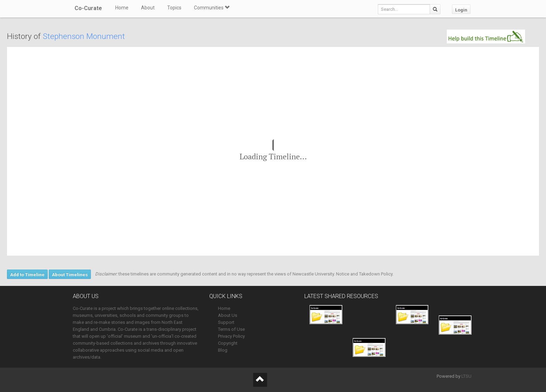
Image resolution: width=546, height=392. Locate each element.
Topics (174, 8)
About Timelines (70, 275)
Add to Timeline (27, 275)
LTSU (466, 376)
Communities (212, 8)
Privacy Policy (231, 336)
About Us (228, 315)
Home (122, 8)
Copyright (228, 343)
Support (226, 322)
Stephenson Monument (84, 36)
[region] (273, 151)
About (148, 8)
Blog (223, 350)
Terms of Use (231, 329)
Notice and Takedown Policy (364, 274)
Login (461, 10)
